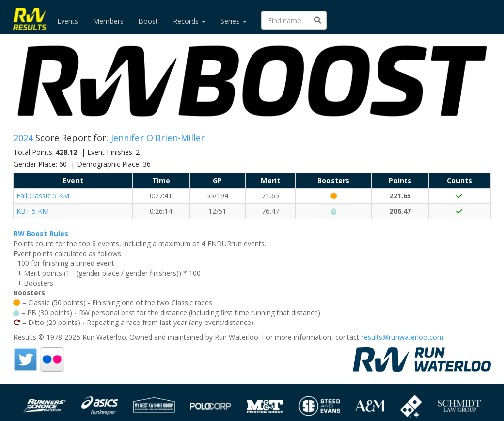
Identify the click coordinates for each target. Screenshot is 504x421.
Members (108, 21)
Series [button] (234, 21)
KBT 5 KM (32, 211)
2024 (24, 138)
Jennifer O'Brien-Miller (158, 138)
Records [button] (189, 21)
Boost (148, 21)
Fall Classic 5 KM (43, 196)
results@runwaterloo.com (402, 337)
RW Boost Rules (41, 234)
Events (68, 21)
